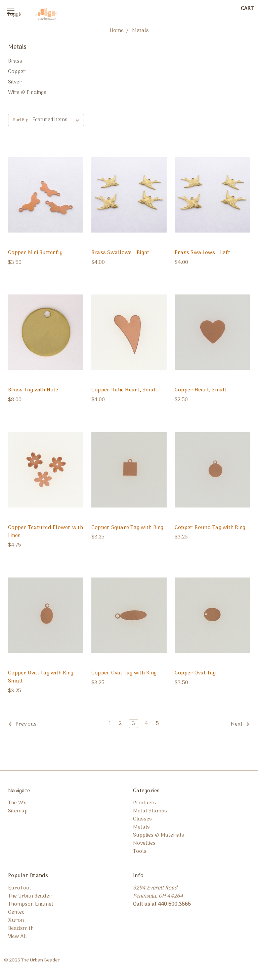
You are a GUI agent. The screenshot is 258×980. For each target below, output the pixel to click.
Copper (17, 72)
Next (240, 725)
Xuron (16, 920)
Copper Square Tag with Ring (127, 528)
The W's (17, 803)
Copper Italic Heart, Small (124, 390)
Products (144, 803)
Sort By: (20, 120)
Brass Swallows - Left (202, 253)
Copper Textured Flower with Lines (46, 532)
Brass (15, 61)
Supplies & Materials (159, 835)
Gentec (16, 912)
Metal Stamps (150, 811)
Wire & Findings (27, 93)
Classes (142, 819)
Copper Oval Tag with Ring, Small (41, 677)
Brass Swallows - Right (120, 253)
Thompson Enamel (31, 904)
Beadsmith (21, 929)
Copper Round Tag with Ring (210, 528)
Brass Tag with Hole (33, 390)
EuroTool (19, 888)
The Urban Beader (30, 896)
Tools (140, 851)
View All (17, 937)
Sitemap (18, 811)
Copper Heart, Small (201, 390)
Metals (141, 827)
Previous (23, 725)
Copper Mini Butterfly (35, 253)
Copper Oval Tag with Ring (124, 673)
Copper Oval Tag (195, 673)
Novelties (144, 843)
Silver (15, 82)
